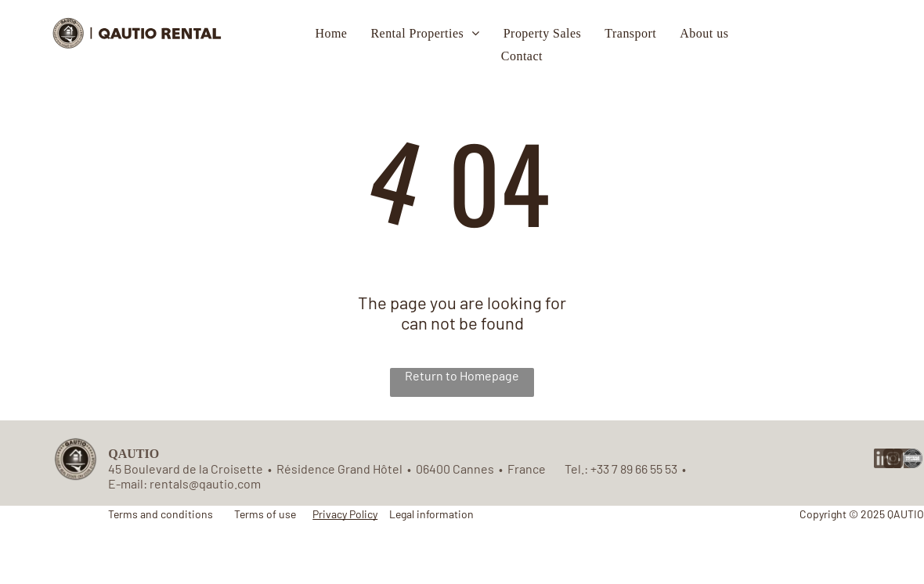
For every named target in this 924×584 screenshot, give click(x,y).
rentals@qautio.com (205, 483)
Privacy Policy (345, 514)
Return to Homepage (462, 375)
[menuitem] (331, 34)
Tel (573, 469)
